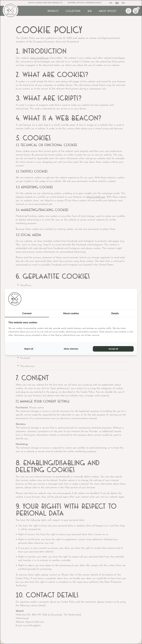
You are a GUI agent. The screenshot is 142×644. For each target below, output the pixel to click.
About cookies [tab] (71, 313)
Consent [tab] (27, 313)
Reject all (29, 349)
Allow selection (71, 349)
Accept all (113, 349)
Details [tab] (115, 313)
